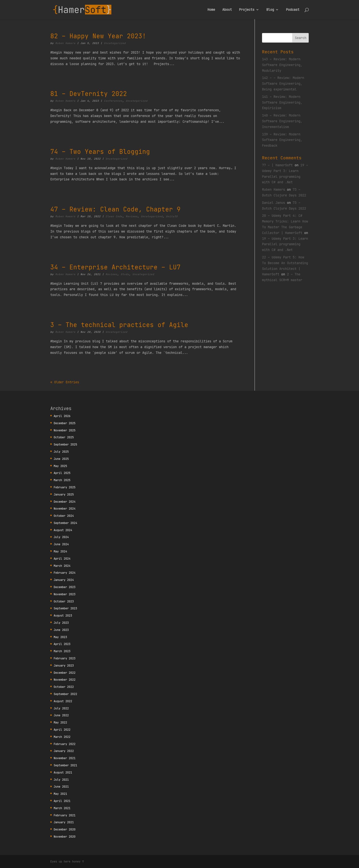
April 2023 (62, 644)
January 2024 (64, 580)
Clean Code (114, 216)
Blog (270, 10)
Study (125, 274)
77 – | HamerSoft (277, 165)
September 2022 (65, 694)
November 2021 (65, 758)
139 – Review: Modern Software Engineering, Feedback (282, 140)
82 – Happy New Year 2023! (98, 36)
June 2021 (61, 787)
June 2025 (61, 459)
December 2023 (65, 587)
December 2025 (65, 423)
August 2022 (63, 701)
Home (211, 10)
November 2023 (65, 594)
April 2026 (62, 416)
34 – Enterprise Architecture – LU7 (115, 267)
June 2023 (61, 630)
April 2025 (62, 473)
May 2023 (60, 637)
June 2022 (61, 715)
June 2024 (61, 544)
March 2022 (62, 737)
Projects (247, 10)
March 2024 (62, 566)
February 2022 (65, 744)
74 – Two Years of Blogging (100, 152)
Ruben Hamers (65, 43)
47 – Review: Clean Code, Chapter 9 (115, 209)
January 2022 (64, 751)
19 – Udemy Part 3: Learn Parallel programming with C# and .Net (285, 244)
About (227, 10)
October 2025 (64, 437)
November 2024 (65, 509)
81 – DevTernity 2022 (89, 94)
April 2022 (62, 730)
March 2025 (62, 480)
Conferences (113, 101)
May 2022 (60, 722)
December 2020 (65, 829)
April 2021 (62, 801)
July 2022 (61, 708)
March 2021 (62, 808)
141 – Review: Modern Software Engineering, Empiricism (282, 102)
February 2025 (65, 487)
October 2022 (64, 687)
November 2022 (65, 680)
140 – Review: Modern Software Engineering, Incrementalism (282, 121)
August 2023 (63, 615)
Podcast (293, 10)
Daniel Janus (274, 203)
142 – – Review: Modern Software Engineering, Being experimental (283, 83)
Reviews (132, 216)
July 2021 (61, 780)
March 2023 (62, 651)
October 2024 (64, 516)
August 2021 (63, 772)
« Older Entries (65, 382)
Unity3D (172, 216)
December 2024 (65, 502)
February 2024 (65, 573)
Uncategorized (115, 43)
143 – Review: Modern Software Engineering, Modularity (282, 65)
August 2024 (63, 530)
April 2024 (62, 559)
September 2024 (65, 523)
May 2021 (60, 794)
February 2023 (65, 658)
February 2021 (65, 815)
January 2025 (64, 494)
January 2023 (64, 665)
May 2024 (60, 551)
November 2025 (65, 430)
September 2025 (65, 444)
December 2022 (65, 673)
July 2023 (61, 623)
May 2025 (60, 466)
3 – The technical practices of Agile (119, 325)
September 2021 (65, 765)
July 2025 (61, 452)
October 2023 (64, 601)
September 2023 (65, 608)
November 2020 (65, 837)
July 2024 (61, 537)
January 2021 (64, 822)
